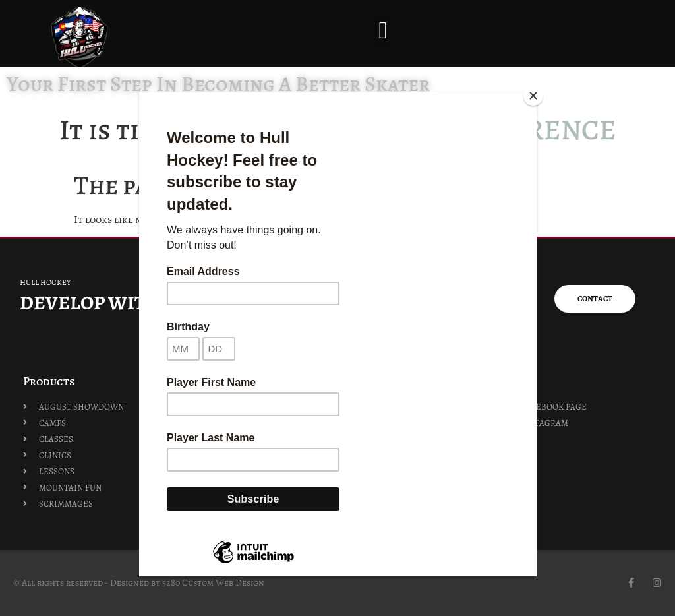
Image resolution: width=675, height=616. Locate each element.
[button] (383, 30)
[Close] (533, 96)
